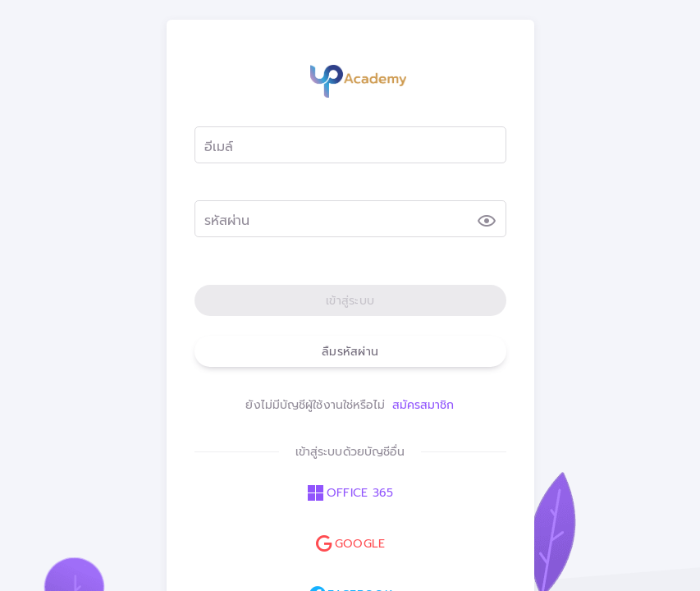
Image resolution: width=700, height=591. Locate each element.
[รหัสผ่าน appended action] (487, 221)
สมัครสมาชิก (423, 405)
